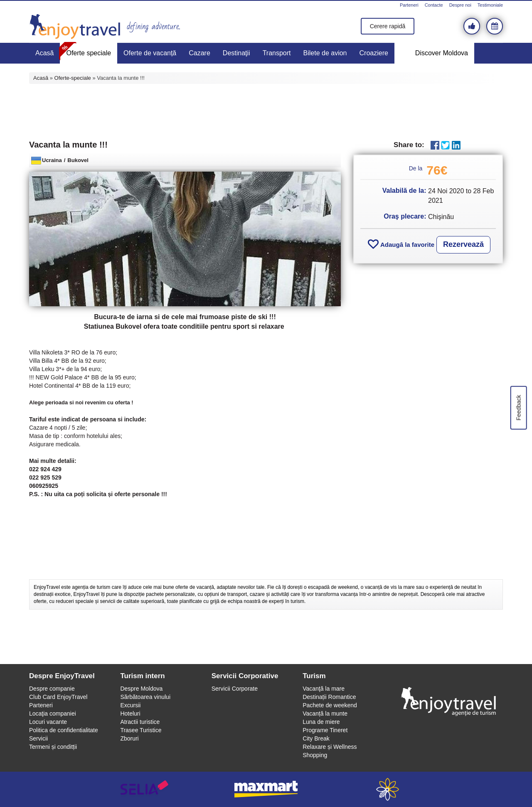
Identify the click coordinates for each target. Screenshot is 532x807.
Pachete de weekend (330, 705)
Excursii (130, 705)
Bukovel (78, 160)
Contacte (434, 5)
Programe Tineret (325, 730)
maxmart (266, 789)
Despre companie (52, 689)
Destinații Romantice (329, 697)
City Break (316, 738)
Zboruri (129, 738)
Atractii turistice (140, 722)
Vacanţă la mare (324, 689)
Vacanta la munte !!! (68, 145)
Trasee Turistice (141, 730)
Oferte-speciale (73, 78)
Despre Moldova (141, 689)
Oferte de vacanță (150, 53)
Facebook (435, 145)
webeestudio (388, 789)
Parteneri (409, 5)
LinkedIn (456, 145)
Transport (277, 53)
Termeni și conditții (53, 747)
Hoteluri (130, 714)
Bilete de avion (325, 53)
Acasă (44, 53)
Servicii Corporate (235, 689)
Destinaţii (236, 53)
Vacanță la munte (325, 714)
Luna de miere (321, 722)
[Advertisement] (266, 111)
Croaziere (374, 53)
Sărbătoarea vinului (145, 697)
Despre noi (460, 5)
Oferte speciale (89, 53)
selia (144, 789)
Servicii (38, 738)
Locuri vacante (48, 722)
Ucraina (52, 160)
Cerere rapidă (388, 26)
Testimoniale (490, 5)
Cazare (199, 53)
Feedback (518, 407)
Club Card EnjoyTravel (58, 697)
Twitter (445, 145)
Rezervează (463, 244)
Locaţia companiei (53, 714)
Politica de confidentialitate (64, 730)
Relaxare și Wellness (330, 747)
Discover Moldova (442, 53)
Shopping (315, 755)
